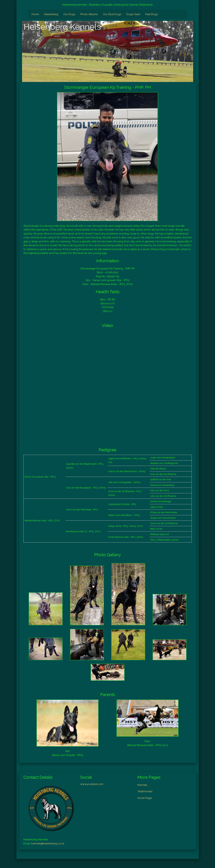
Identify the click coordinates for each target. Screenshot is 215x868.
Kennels (142, 785)
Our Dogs (69, 14)
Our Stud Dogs (112, 14)
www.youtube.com (92, 784)
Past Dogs (151, 14)
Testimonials (145, 791)
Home (35, 14)
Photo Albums (89, 14)
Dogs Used (133, 14)
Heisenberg (51, 14)
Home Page (145, 798)
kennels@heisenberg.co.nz (48, 844)
